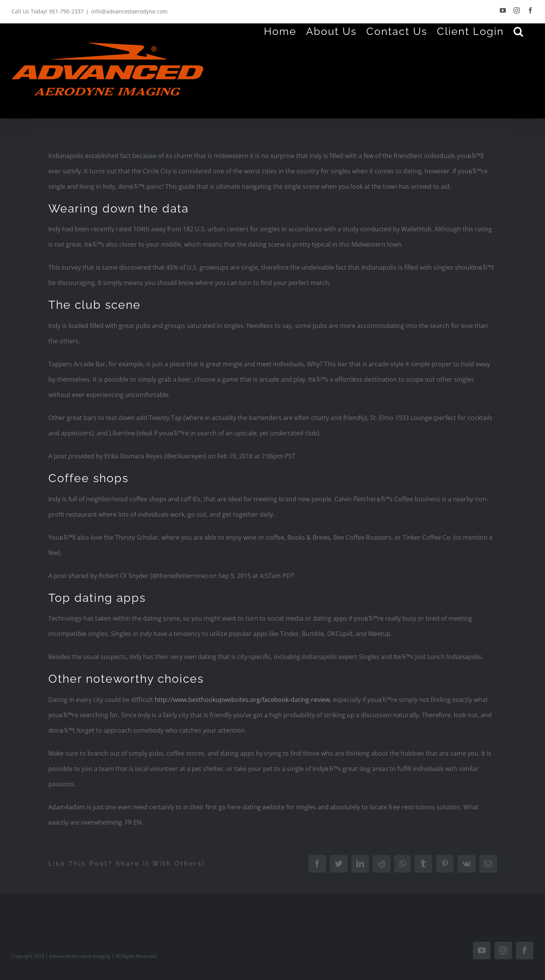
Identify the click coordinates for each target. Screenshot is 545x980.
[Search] (519, 31)
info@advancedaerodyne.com (129, 11)
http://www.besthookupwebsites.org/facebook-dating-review (242, 700)
